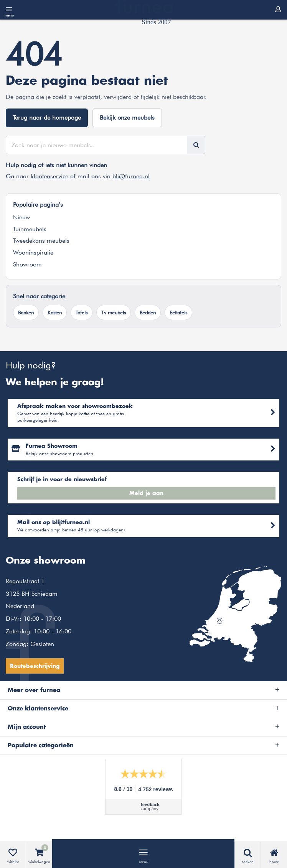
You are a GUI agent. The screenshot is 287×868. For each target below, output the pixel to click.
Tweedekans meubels (41, 241)
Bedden (148, 312)
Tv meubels (114, 312)
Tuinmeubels (30, 229)
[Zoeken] (196, 145)
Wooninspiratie (33, 252)
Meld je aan (146, 493)
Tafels (82, 312)
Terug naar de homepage (47, 118)
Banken (26, 312)
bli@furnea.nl (131, 176)
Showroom (27, 264)
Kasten (55, 312)
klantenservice (49, 176)
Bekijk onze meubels (127, 118)
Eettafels (178, 312)
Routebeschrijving (35, 666)
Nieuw (21, 217)
